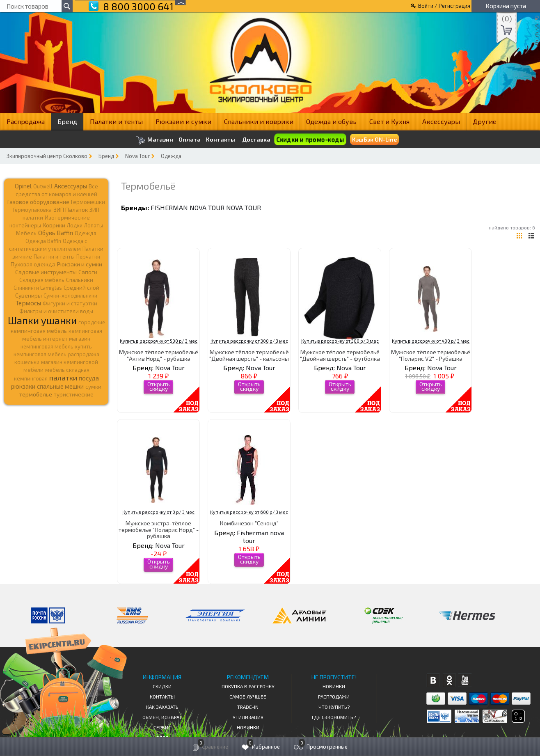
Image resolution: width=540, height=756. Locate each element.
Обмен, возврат (162, 717)
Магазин (154, 140)
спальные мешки (60, 386)
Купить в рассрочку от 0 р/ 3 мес (158, 512)
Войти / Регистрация (444, 6)
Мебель (26, 233)
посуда (89, 378)
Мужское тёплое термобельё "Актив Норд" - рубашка (159, 355)
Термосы (28, 303)
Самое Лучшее (248, 696)
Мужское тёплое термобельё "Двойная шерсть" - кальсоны (249, 355)
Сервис (162, 727)
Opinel (23, 186)
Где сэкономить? (334, 717)
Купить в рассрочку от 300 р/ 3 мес (249, 341)
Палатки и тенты (116, 121)
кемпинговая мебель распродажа (56, 354)
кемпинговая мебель (39, 331)
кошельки (27, 362)
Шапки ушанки (42, 320)
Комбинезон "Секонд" (249, 523)
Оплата (190, 140)
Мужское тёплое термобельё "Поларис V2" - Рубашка (431, 355)
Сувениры (29, 295)
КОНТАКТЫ (162, 696)
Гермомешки (88, 202)
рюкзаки (23, 386)
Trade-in (248, 707)
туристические (74, 394)
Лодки (75, 225)
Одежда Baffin (43, 241)
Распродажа (26, 121)
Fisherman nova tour (188, 207)
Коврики (54, 225)
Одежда (171, 156)
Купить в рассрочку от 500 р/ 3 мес (159, 341)
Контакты (221, 140)
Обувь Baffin (56, 233)
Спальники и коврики (259, 121)
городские (92, 322)
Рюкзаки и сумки (183, 121)
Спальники (80, 280)
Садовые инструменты (46, 272)
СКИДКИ (162, 686)
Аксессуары (441, 121)
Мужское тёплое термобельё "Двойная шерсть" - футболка (340, 355)
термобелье (36, 394)
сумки (93, 387)
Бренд (67, 121)
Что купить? (334, 707)
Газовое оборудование (38, 202)
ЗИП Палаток (71, 210)
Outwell (43, 186)
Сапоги (88, 272)
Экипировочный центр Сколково (47, 156)
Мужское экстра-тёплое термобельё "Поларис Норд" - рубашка (159, 529)
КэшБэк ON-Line (374, 139)
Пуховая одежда (33, 264)
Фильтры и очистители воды (56, 311)
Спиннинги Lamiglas (38, 288)
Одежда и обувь (331, 121)
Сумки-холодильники (70, 296)
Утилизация (248, 717)
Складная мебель (42, 280)
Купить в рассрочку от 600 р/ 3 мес (249, 512)
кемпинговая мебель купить (56, 346)
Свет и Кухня (389, 121)
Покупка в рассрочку (248, 686)
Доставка (256, 139)
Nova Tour (137, 156)
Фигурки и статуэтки (70, 303)
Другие (485, 121)
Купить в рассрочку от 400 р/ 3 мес (431, 341)
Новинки (248, 727)
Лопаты (94, 225)
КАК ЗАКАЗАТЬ (162, 707)
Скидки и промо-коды (310, 139)
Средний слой (81, 288)
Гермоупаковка (32, 210)
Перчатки (88, 257)
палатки (63, 378)
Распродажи (334, 696)
